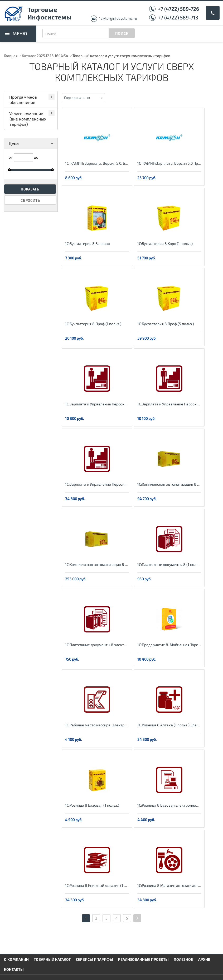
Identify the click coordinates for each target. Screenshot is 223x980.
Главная (11, 56)
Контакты (14, 969)
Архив (204, 959)
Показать (30, 189)
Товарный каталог (52, 959)
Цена (32, 144)
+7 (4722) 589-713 (178, 17)
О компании (16, 959)
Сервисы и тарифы (94, 959)
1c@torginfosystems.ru (118, 18)
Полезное (183, 959)
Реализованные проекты (143, 959)
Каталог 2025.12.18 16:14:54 (45, 56)
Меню (20, 33)
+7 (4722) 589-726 (178, 9)
